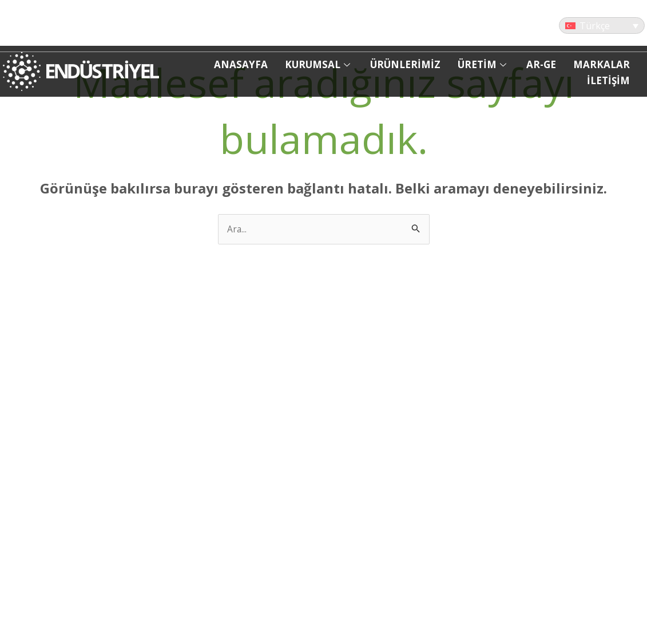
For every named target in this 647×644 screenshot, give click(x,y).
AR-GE (541, 64)
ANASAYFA (241, 64)
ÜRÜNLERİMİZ (405, 64)
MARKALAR (602, 64)
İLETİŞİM (608, 80)
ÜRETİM (483, 64)
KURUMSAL (319, 64)
